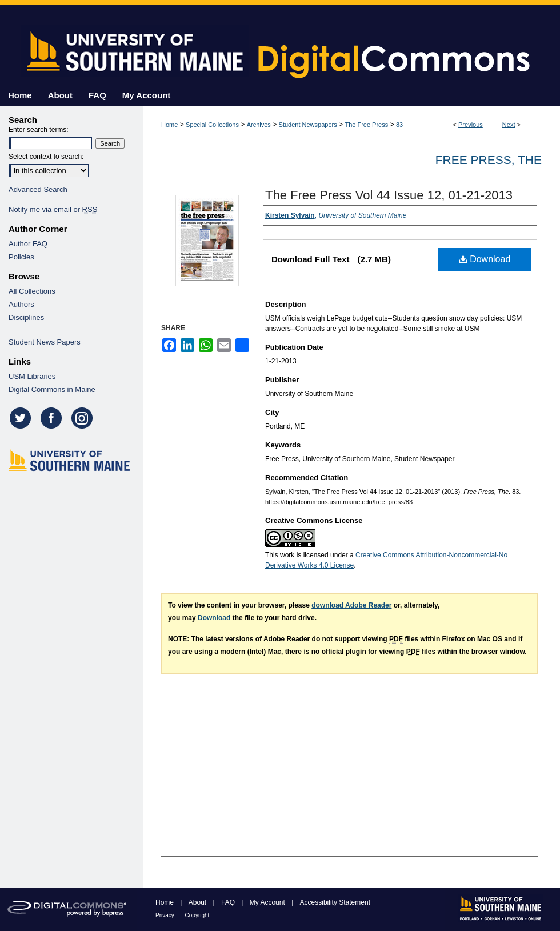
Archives (259, 125)
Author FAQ (28, 244)
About (199, 902)
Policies (21, 257)
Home (169, 125)
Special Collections (212, 125)
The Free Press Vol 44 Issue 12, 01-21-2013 (389, 195)
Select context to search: (46, 157)
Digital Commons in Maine (52, 389)
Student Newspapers (308, 125)
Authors (21, 304)
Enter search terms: (39, 130)
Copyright (197, 915)
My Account (268, 902)
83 (399, 125)
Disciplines (26, 317)
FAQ (229, 902)
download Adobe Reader (351, 605)
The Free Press (366, 125)
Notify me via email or (53, 209)
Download (485, 259)
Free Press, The (489, 160)
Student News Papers (45, 342)
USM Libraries (32, 376)
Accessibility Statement (335, 902)
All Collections (32, 291)
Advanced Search (38, 189)
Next (509, 125)
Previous (471, 125)
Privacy (166, 915)
